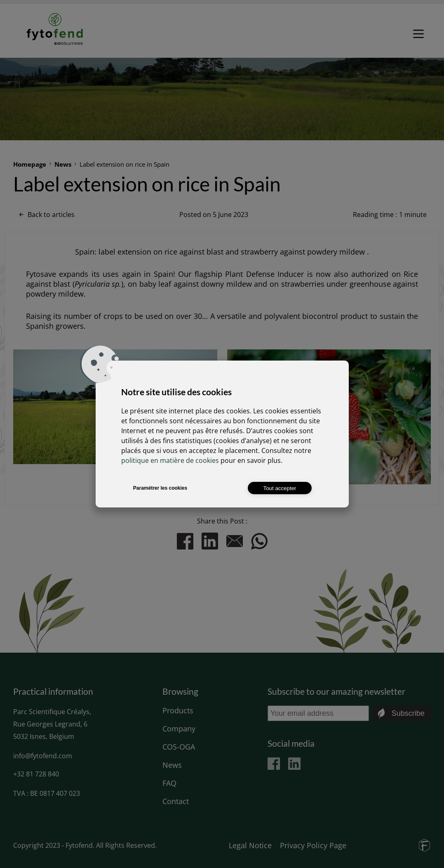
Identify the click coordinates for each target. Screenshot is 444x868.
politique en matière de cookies (170, 460)
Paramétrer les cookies (160, 488)
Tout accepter (280, 488)
